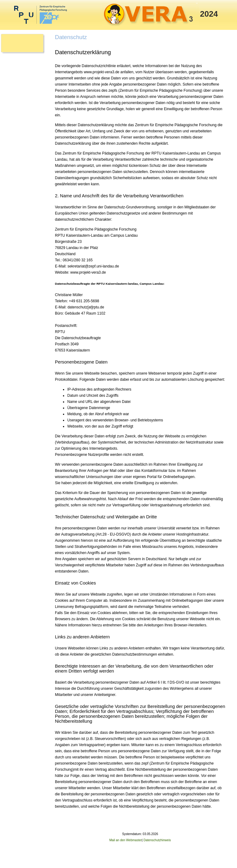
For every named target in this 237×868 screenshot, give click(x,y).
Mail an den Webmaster (125, 840)
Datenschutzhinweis (157, 840)
